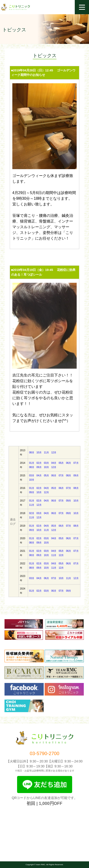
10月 (39, 453)
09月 (39, 467)
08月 (32, 453)
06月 (68, 463)
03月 (46, 463)
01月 (32, 463)
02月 (39, 463)
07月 (76, 463)
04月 (54, 463)
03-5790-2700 (44, 753)
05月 (61, 463)
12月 (54, 453)
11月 (46, 453)
